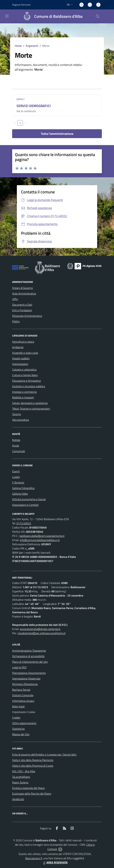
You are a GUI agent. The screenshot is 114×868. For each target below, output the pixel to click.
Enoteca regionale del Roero (28, 788)
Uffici (21, 99)
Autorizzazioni (20, 364)
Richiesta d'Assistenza (25, 684)
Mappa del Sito (21, 734)
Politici (16, 321)
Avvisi (16, 446)
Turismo (17, 414)
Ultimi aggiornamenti (24, 723)
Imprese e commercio (24, 392)
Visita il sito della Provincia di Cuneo (33, 766)
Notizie (16, 440)
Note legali (18, 706)
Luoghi (16, 477)
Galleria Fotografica (23, 488)
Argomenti (32, 46)
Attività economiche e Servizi (29, 499)
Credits (16, 718)
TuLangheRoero (21, 777)
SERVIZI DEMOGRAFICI (34, 106)
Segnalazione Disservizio (26, 678)
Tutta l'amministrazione (57, 134)
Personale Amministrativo (27, 316)
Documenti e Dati (22, 305)
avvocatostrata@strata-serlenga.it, (40, 629)
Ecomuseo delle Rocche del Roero (32, 794)
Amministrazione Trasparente (29, 651)
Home (18, 46)
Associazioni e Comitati (25, 505)
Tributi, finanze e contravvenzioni (31, 409)
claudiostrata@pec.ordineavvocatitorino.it (42, 633)
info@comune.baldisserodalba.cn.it (40, 540)
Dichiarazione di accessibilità (28, 656)
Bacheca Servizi (21, 690)
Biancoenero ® (34, 858)
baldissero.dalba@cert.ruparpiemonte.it (42, 536)
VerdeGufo (18, 799)
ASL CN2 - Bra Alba (24, 771)
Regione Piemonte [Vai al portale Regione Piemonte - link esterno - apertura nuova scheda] (21, 5)
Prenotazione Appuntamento (29, 673)
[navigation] (7, 16)
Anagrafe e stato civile (25, 353)
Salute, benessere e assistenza (30, 403)
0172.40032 (24, 523)
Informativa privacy (23, 701)
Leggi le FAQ (19, 667)
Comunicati (19, 451)
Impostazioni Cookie (24, 712)
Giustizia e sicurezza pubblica (29, 386)
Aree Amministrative (24, 293)
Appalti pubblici (21, 358)
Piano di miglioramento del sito (30, 662)
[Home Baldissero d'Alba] (51, 16)
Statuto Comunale (23, 695)
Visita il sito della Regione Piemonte (33, 760)
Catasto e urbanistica (24, 369)
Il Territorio (18, 482)
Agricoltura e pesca (23, 342)
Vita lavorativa (21, 420)
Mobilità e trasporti (23, 397)
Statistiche (18, 729)
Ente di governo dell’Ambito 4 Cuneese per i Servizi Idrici (44, 754)
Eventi (16, 471)
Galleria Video (20, 494)
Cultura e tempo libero (25, 375)
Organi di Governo (23, 288)
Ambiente (18, 347)
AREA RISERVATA (55, 862)
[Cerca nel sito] (98, 16)
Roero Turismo (20, 782)
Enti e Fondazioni (22, 310)
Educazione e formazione (27, 381)
